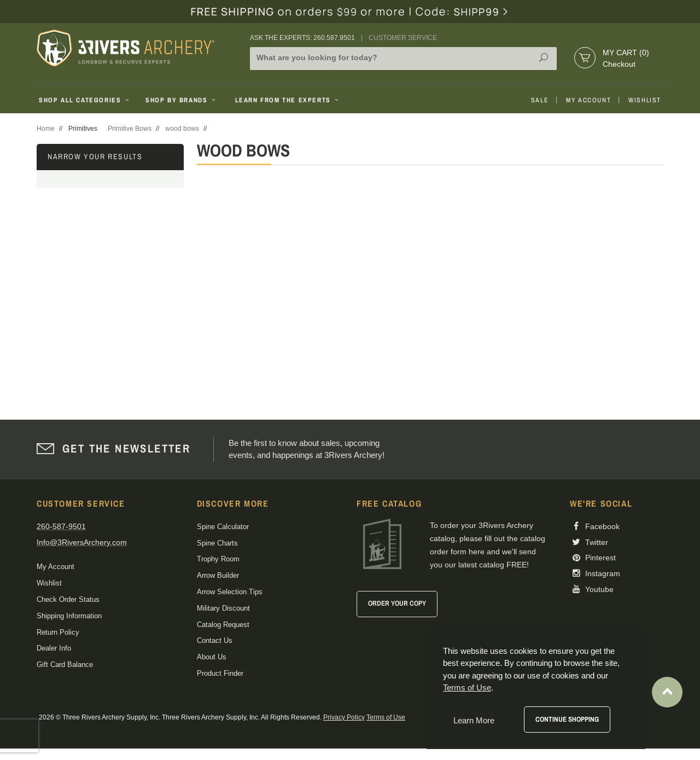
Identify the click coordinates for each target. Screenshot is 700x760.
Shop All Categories (85, 100)
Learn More (474, 720)
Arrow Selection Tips (230, 592)
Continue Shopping (567, 719)
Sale (540, 100)
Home (46, 129)
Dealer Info (54, 648)
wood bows (182, 129)
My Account (588, 100)
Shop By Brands (182, 100)
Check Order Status (68, 599)
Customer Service (403, 38)
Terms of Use (386, 717)
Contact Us (215, 640)
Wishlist (645, 100)
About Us (212, 657)
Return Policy (58, 632)
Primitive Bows (130, 129)
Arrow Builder (218, 575)
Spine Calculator (223, 527)
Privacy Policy (344, 717)
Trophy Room (218, 559)
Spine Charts (217, 543)
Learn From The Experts (288, 100)
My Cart (626, 53)
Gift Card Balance (65, 665)
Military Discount (223, 608)
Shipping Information (69, 616)
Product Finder (220, 673)
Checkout (619, 64)
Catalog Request (223, 625)
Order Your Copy (397, 603)
